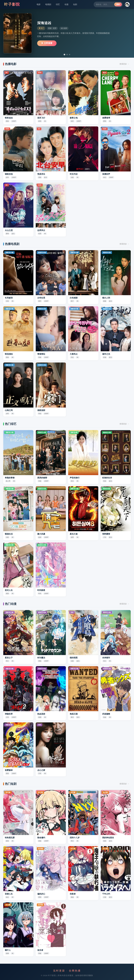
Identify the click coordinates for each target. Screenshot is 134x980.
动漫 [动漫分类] (66, 4)
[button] (127, 4)
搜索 (118, 4)
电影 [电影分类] (39, 4)
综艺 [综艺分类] (58, 4)
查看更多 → (124, 64)
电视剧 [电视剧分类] (48, 4)
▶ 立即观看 (47, 43)
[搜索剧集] (105, 4)
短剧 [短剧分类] (75, 4)
